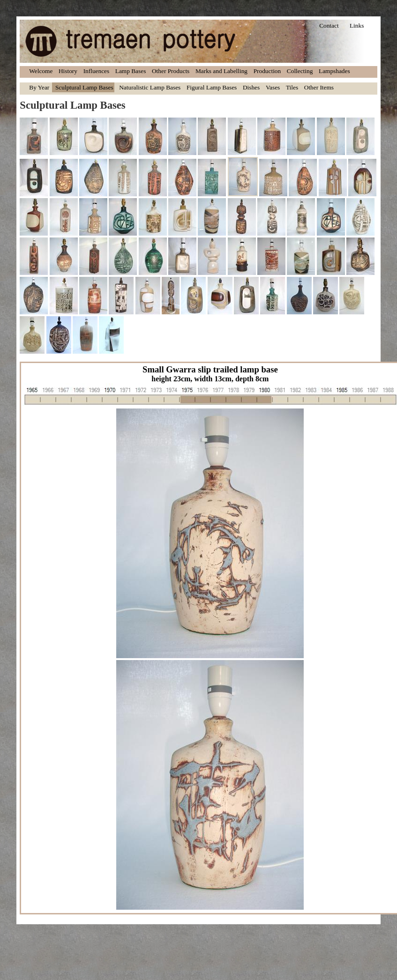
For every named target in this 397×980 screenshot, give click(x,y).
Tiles (292, 87)
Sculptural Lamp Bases (84, 87)
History (68, 71)
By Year (39, 87)
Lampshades (334, 71)
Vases (273, 87)
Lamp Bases (131, 71)
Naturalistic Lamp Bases (150, 87)
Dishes (251, 87)
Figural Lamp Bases (212, 87)
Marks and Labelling (221, 71)
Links (357, 26)
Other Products (171, 71)
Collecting (300, 71)
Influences (97, 71)
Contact (329, 26)
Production (267, 71)
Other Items (319, 87)
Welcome (41, 71)
